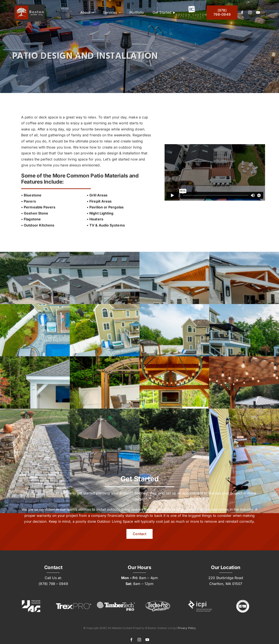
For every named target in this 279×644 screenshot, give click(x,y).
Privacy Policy (187, 628)
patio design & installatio (118, 153)
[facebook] (242, 12)
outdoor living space (71, 159)
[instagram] (250, 12)
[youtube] (258, 12)
